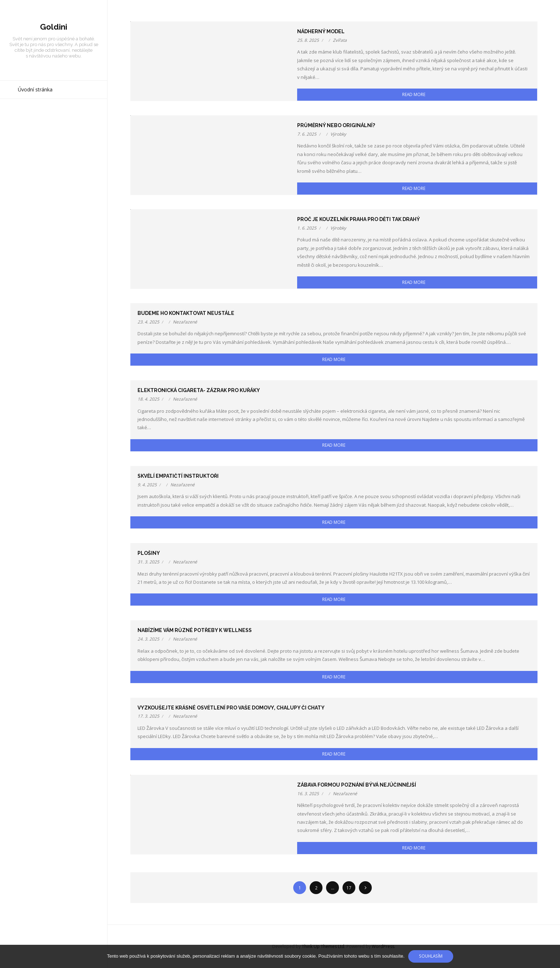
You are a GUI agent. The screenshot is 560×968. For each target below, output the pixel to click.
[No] (551, 957)
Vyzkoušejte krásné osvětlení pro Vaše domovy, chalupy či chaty (231, 708)
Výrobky (338, 134)
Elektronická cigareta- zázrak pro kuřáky (199, 390)
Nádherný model (321, 31)
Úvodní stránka (35, 89)
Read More (414, 94)
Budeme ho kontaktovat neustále (186, 313)
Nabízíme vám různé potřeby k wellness (195, 630)
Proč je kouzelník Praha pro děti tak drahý (359, 219)
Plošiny (149, 553)
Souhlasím (431, 956)
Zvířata (340, 40)
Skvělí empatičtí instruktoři (178, 476)
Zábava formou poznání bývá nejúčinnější (357, 785)
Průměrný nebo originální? (336, 125)
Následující (365, 888)
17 (349, 888)
